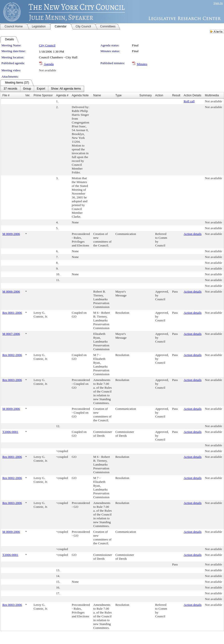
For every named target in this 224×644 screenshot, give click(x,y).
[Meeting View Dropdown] (66, 89)
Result (176, 95)
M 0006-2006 (11, 291)
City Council (47, 45)
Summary (146, 95)
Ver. (28, 95)
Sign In (218, 3)
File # (6, 95)
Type (118, 95)
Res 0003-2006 (12, 380)
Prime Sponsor (43, 95)
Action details (193, 234)
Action (159, 95)
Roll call (189, 101)
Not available (47, 70)
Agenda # (62, 95)
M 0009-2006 (11, 234)
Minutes (142, 64)
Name (97, 95)
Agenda (49, 64)
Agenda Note (80, 95)
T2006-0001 (10, 432)
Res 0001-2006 (12, 313)
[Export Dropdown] (41, 89)
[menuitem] (10, 89)
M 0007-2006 (11, 334)
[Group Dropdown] (27, 89)
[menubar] (42, 89)
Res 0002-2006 (12, 355)
